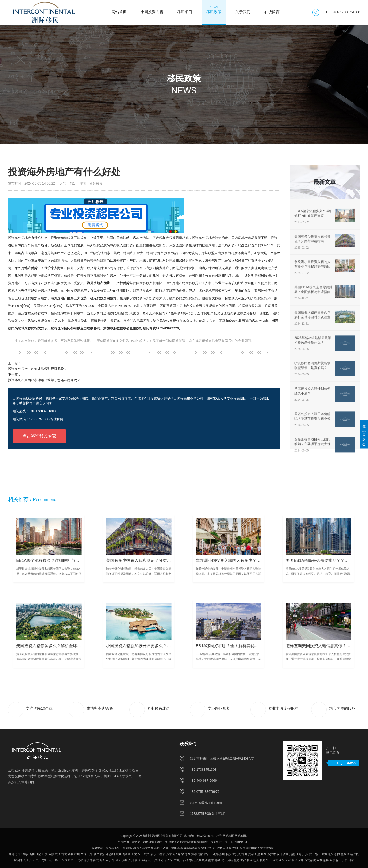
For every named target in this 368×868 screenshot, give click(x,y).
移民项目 (185, 10)
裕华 (295, 860)
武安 (275, 860)
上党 (134, 854)
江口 (345, 860)
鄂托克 (237, 854)
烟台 (32, 860)
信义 (229, 854)
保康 (301, 860)
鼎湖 (251, 854)
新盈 (257, 854)
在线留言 (272, 10)
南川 (38, 860)
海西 (188, 854)
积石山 (208, 854)
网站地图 (228, 836)
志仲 (337, 854)
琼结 (350, 854)
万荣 (169, 854)
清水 (86, 860)
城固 (147, 854)
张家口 (18, 860)
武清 (58, 854)
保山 (339, 860)
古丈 (64, 854)
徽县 (326, 860)
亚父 (282, 860)
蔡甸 (112, 854)
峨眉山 (72, 860)
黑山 (222, 854)
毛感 (216, 854)
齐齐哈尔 (178, 854)
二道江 (178, 860)
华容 (93, 860)
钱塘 (205, 860)
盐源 (237, 860)
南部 (200, 854)
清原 (125, 860)
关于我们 (243, 10)
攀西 (264, 854)
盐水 (344, 854)
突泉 (286, 854)
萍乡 (26, 854)
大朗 (26, 860)
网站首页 (119, 10)
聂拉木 (272, 854)
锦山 (58, 860)
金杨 (144, 860)
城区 (119, 854)
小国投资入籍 (152, 10)
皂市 (318, 854)
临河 (170, 860)
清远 (194, 854)
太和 (288, 860)
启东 (153, 854)
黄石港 (104, 854)
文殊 (84, 854)
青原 (138, 860)
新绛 (185, 860)
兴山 (141, 854)
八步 (305, 854)
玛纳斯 (126, 854)
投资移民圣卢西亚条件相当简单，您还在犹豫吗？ (44, 380)
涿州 (150, 860)
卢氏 (356, 854)
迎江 (51, 860)
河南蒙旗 (310, 860)
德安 (352, 860)
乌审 (80, 860)
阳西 (106, 860)
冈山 (163, 860)
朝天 (256, 860)
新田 (32, 854)
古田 (244, 854)
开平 (112, 860)
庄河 (45, 854)
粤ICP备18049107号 (209, 836)
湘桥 (230, 860)
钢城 (64, 860)
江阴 (38, 854)
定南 (292, 854)
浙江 (311, 854)
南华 (211, 860)
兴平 (269, 860)
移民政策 (214, 10)
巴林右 (161, 854)
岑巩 (192, 860)
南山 (99, 860)
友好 (243, 860)
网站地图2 (241, 836)
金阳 (119, 860)
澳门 (157, 860)
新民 (96, 854)
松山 (77, 854)
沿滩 (198, 860)
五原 (332, 860)
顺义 (331, 854)
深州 (131, 860)
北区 (224, 860)
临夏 (262, 860)
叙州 (279, 854)
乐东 (319, 860)
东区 (45, 860)
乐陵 (51, 854)
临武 (249, 860)
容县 (71, 854)
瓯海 (324, 854)
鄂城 (218, 860)
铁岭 (299, 854)
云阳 (90, 854)
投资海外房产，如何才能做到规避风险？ (38, 369)
